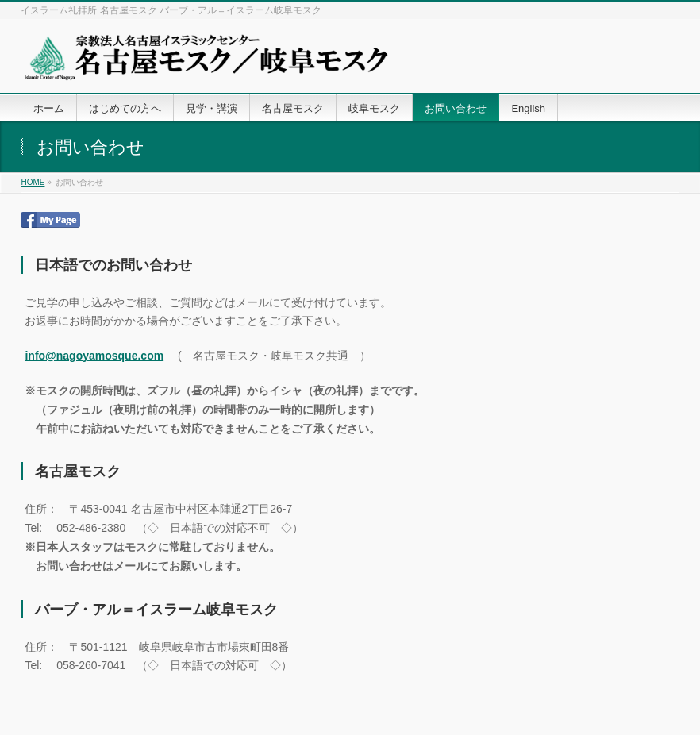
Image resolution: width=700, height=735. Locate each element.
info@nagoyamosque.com (94, 356)
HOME (33, 182)
